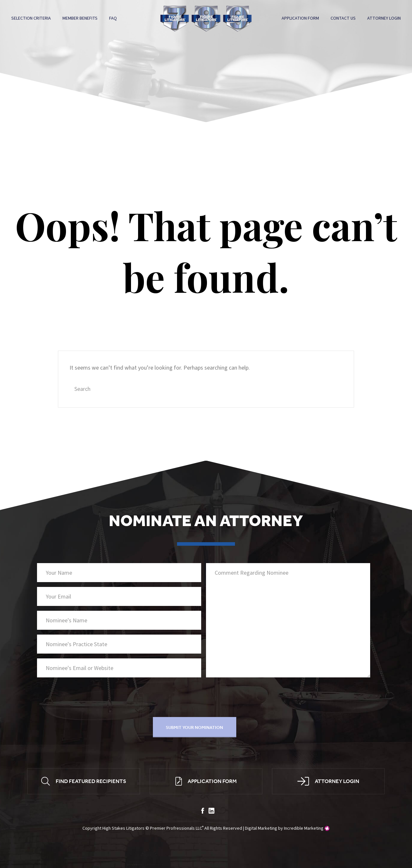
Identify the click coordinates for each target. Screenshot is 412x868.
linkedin (211, 812)
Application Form (300, 18)
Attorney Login (384, 18)
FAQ (113, 18)
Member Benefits (80, 18)
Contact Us (343, 18)
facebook (203, 812)
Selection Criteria (31, 18)
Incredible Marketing (304, 829)
